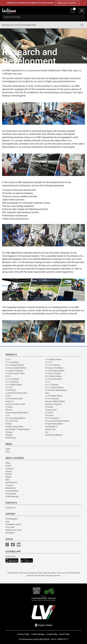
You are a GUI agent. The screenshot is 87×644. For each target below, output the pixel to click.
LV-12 (48, 382)
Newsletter (10, 533)
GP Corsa (49, 415)
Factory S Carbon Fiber (15, 404)
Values (8, 477)
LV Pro (8, 396)
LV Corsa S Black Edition (16, 368)
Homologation (12, 519)
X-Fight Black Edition (54, 424)
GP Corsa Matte (52, 418)
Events (8, 466)
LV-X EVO (49, 413)
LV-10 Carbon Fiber (54, 379)
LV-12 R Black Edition (54, 387)
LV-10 (8, 376)
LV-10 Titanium (12, 382)
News (8, 463)
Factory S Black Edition (55, 401)
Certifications (11, 482)
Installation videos (13, 524)
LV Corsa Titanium (53, 373)
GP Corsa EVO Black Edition (57, 421)
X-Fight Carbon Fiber (14, 427)
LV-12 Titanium (52, 385)
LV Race (9, 407)
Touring (9, 432)
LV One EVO (11, 390)
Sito (47, 432)
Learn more (10, 556)
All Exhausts (11, 438)
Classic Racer (51, 410)
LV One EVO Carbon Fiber (16, 393)
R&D (7, 480)
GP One (9, 410)
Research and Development (19, 25)
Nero (47, 393)
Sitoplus (9, 435)
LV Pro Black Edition (54, 396)
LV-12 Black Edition (14, 385)
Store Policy (65, 634)
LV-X (7, 415)
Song (8, 452)
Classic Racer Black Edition (17, 413)
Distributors (11, 488)
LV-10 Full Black (12, 379)
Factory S (10, 401)
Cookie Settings (38, 634)
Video (8, 449)
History (9, 471)
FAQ (7, 522)
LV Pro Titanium (52, 399)
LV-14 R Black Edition (15, 365)
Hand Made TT (52, 427)
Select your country (67, 3)
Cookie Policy (52, 634)
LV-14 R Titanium (53, 365)
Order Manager (12, 496)
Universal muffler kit (54, 435)
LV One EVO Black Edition (56, 390)
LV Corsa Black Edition (55, 371)
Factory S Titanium (53, 404)
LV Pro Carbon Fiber (14, 399)
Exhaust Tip (50, 429)
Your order (10, 527)
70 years (9, 485)
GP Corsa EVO (12, 421)
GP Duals (49, 407)
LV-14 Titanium (12, 362)
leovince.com (31, 639)
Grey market (11, 494)
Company (10, 468)
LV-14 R (49, 362)
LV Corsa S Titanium (14, 371)
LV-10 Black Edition (54, 376)
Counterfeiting (12, 491)
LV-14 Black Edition (54, 359)
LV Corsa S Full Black (54, 368)
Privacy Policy (23, 634)
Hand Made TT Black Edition (18, 429)
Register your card (13, 530)
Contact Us (10, 508)
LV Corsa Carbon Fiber (15, 373)
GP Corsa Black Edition (15, 418)
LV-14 (8, 359)
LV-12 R (9, 387)
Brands (9, 474)
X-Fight (9, 424)
